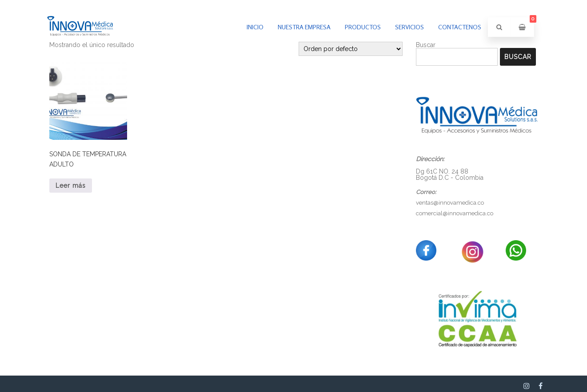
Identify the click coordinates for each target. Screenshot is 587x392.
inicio (255, 27)
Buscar (518, 57)
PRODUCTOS (363, 27)
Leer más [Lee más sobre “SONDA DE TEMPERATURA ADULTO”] (71, 186)
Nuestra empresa (304, 27)
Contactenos (460, 27)
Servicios (409, 27)
